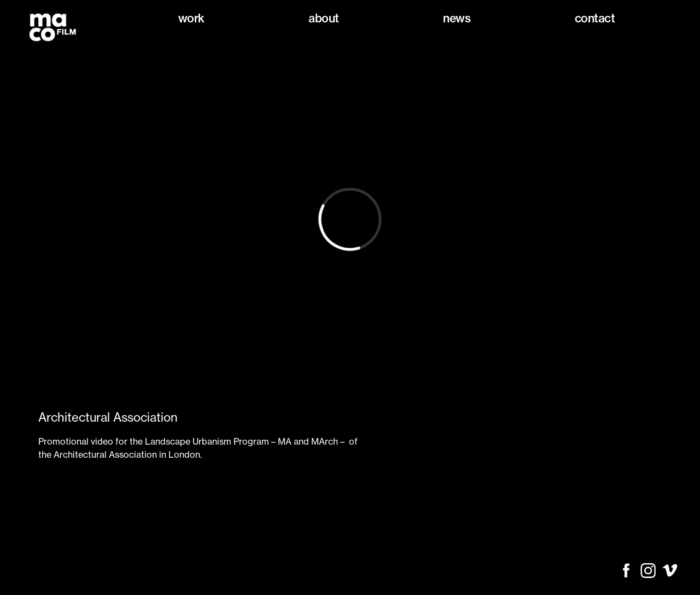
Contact (595, 18)
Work (191, 18)
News (457, 18)
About (324, 18)
